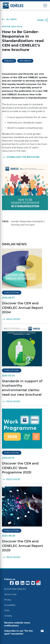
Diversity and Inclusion (23, 225)
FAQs (7, 610)
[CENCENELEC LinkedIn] (22, 583)
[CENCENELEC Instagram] (38, 583)
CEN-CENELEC (25, 61)
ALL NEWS (9, 19)
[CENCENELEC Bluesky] (33, 583)
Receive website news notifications (17, 624)
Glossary (8, 616)
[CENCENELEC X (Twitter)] (17, 583)
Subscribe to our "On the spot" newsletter (24, 632)
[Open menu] (45, 6)
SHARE (43, 20)
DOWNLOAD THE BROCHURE (21, 157)
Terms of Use (10, 594)
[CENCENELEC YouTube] (28, 583)
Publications (9, 61)
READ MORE (11, 319)
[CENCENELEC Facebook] (12, 583)
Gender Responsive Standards (27, 221)
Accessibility (10, 605)
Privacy (8, 600)
